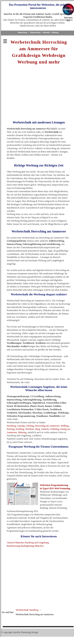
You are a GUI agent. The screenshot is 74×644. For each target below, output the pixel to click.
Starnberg (11, 426)
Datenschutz (35, 32)
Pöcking (11, 429)
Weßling (65, 426)
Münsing (22, 432)
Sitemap (55, 32)
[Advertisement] (38, 92)
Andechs (45, 429)
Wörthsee (30, 429)
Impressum (22, 32)
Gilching (30, 426)
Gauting (21, 426)
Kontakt (46, 32)
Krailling (20, 429)
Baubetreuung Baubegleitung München (25, 546)
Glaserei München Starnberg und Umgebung (28, 543)
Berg (38, 429)
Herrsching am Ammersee (47, 426)
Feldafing (55, 429)
